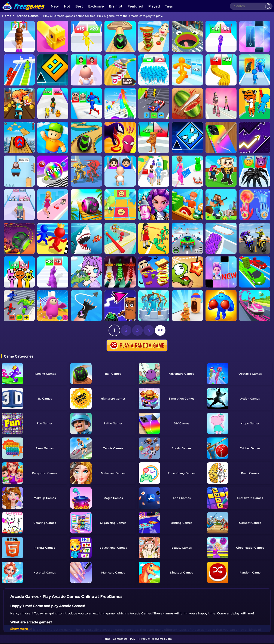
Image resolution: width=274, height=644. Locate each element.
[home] (24, 2)
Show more (21, 629)
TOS (132, 639)
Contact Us (120, 639)
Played (154, 6)
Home (7, 16)
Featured (135, 6)
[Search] (251, 6)
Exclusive (96, 6)
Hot (67, 6)
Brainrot (116, 6)
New (55, 6)
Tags (169, 6)
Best (79, 6)
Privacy (142, 639)
